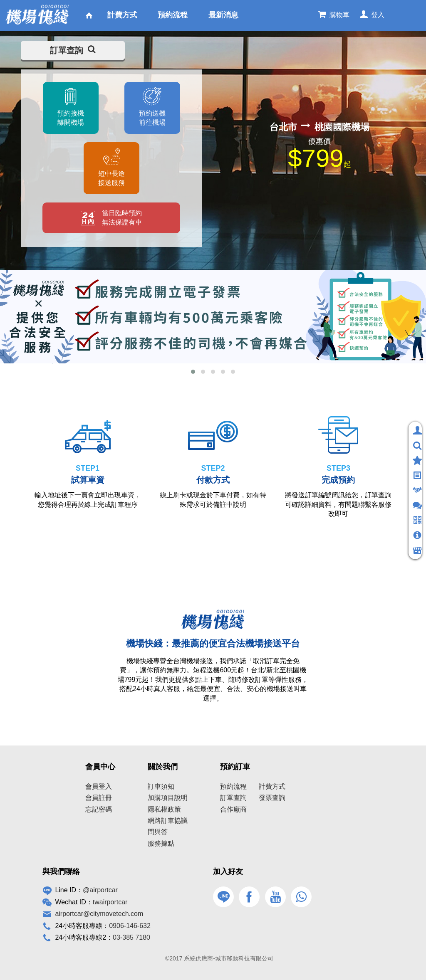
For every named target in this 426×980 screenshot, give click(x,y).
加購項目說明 (168, 798)
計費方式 (272, 786)
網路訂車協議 (168, 821)
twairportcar (110, 902)
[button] (193, 372)
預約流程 (233, 786)
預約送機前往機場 (152, 118)
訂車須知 (161, 786)
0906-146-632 (130, 926)
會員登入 (99, 786)
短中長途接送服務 (111, 178)
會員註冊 (99, 798)
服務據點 (161, 843)
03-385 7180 (131, 937)
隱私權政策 (164, 809)
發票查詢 (272, 798)
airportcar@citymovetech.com (99, 914)
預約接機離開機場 (70, 118)
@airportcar (100, 890)
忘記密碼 (99, 809)
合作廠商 (233, 809)
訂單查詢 (73, 50)
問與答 (158, 832)
